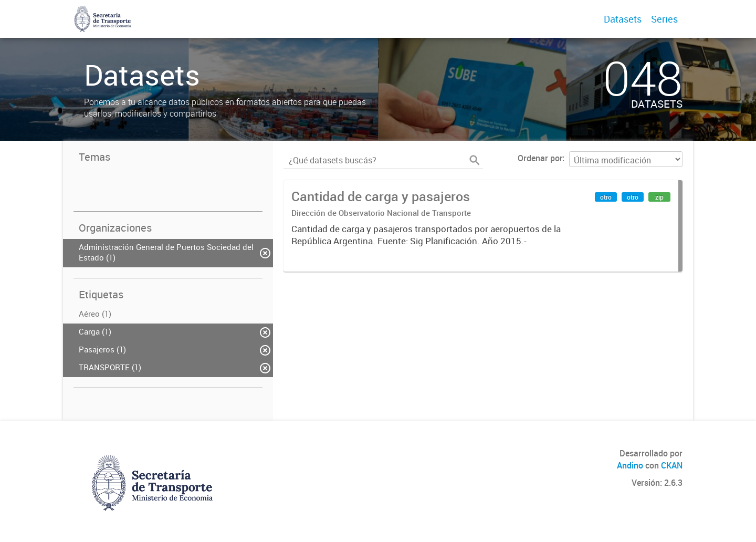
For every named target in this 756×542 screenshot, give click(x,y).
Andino (630, 465)
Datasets (623, 19)
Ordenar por (540, 158)
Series (664, 19)
